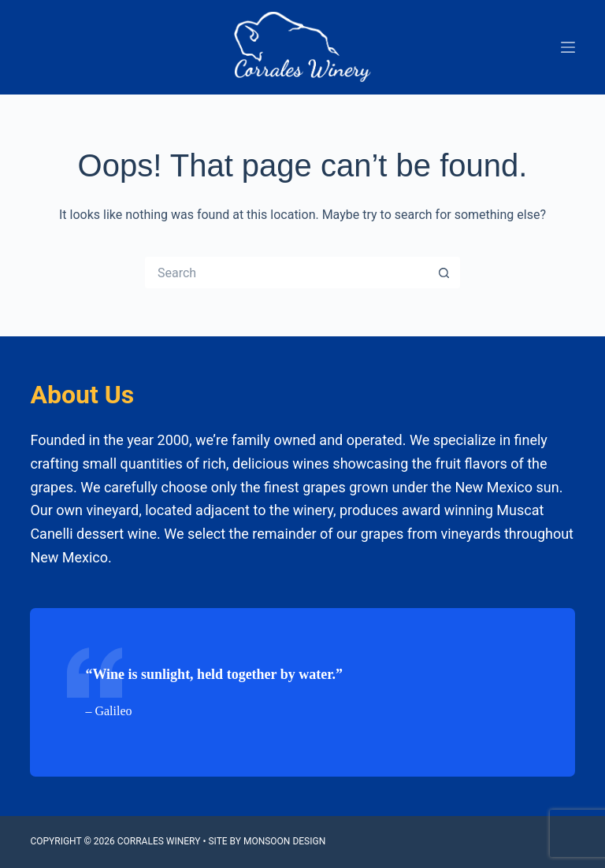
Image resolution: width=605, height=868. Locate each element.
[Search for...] (287, 273)
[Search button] (444, 273)
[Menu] (568, 47)
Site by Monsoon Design (267, 841)
